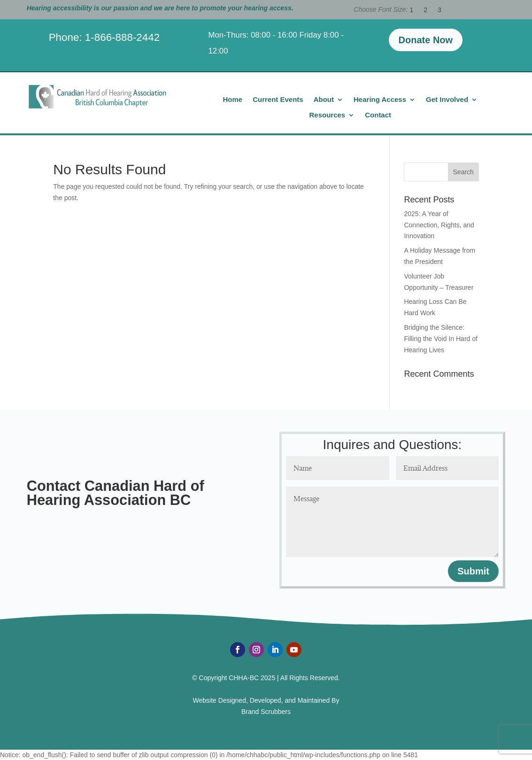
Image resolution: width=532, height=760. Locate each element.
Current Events (278, 100)
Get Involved (447, 100)
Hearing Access (380, 100)
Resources (328, 115)
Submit (473, 571)
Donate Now (426, 40)
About (324, 100)
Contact (378, 115)
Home (232, 100)
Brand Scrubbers (266, 712)
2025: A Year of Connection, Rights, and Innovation (439, 225)
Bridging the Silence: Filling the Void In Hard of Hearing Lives (440, 339)
